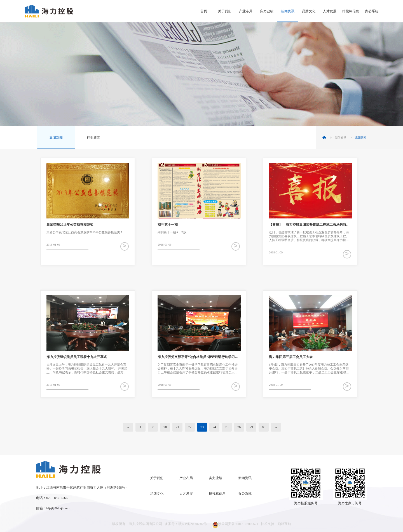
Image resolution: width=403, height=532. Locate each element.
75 (227, 427)
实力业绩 (267, 11)
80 (264, 427)
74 (214, 427)
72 (190, 427)
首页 (204, 11)
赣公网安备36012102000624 (235, 525)
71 (177, 427)
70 (165, 427)
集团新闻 (56, 138)
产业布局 (246, 11)
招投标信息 (351, 11)
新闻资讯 (288, 11)
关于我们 (225, 11)
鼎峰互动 (284, 524)
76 (239, 427)
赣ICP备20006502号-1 (194, 524)
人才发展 (330, 11)
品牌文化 (309, 11)
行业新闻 (93, 138)
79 (251, 427)
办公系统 (372, 11)
